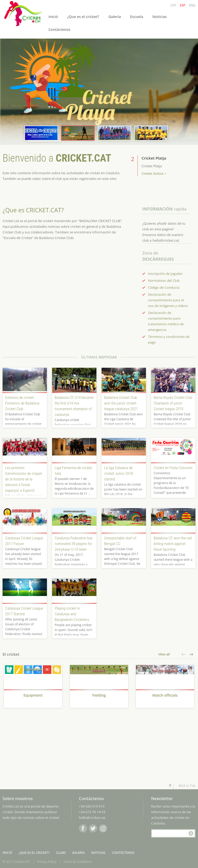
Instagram (103, 828)
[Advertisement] (33, 748)
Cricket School (152, 174)
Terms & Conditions (77, 862)
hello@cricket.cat (92, 818)
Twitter (93, 828)
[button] (184, 654)
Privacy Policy (47, 862)
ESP (183, 5)
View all (164, 654)
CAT (173, 5)
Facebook (83, 828)
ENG (192, 5)
